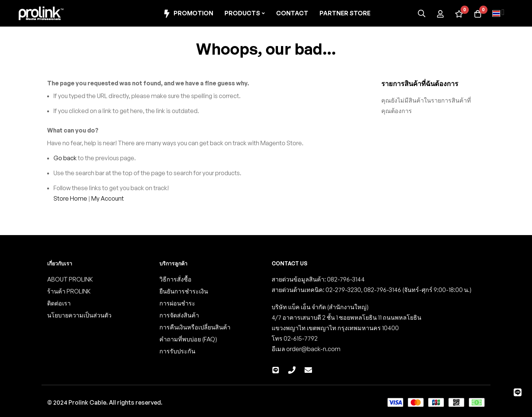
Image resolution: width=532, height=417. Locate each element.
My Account (108, 198)
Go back (65, 158)
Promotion (188, 14)
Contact (292, 13)
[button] (498, 13)
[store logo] (41, 13)
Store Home (70, 198)
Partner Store (345, 13)
